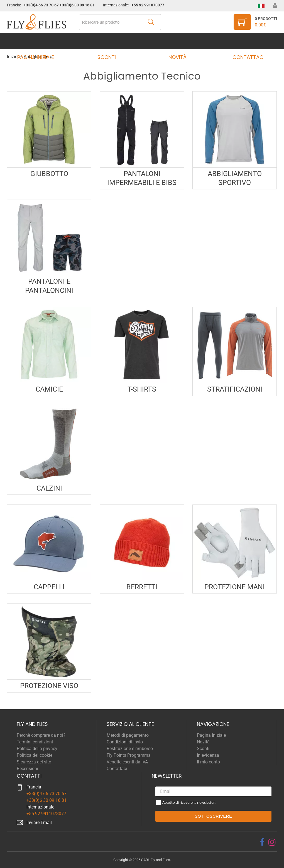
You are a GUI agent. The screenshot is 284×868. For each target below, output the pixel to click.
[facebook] (262, 842)
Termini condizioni (35, 742)
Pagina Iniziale (41, 41)
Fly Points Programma (129, 755)
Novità (176, 41)
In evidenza (208, 755)
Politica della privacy (37, 749)
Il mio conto (208, 762)
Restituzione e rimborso (130, 749)
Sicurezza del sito (34, 762)
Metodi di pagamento (128, 735)
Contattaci (243, 41)
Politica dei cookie (35, 755)
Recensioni (27, 769)
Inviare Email (39, 823)
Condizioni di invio (125, 742)
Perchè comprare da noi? (41, 735)
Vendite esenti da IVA (127, 762)
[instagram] (272, 842)
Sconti (108, 41)
